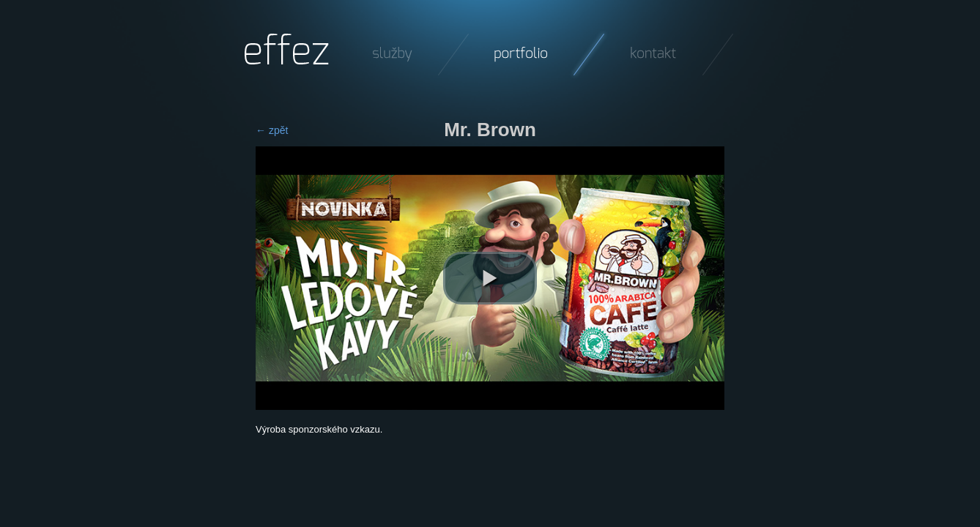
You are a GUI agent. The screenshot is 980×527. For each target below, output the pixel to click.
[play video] (490, 278)
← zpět (272, 130)
